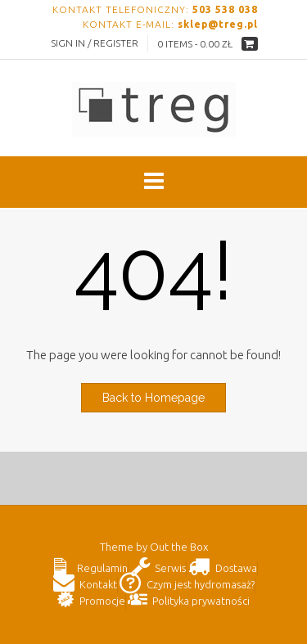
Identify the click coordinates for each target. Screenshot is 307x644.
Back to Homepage (153, 398)
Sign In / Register (95, 43)
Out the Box (179, 547)
